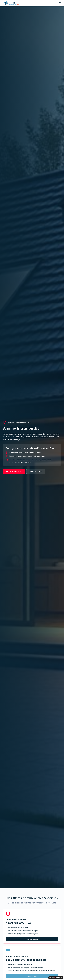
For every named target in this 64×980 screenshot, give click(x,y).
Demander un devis (32, 939)
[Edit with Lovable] (54, 978)
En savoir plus (32, 976)
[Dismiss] (62, 978)
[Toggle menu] (60, 3)
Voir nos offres (36, 471)
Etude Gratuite (14, 471)
